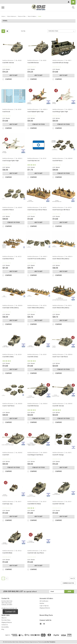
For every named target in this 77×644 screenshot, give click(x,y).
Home (3, 16)
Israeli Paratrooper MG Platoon (61, 210)
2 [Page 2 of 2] (7, 578)
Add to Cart (13, 75)
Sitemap (21, 642)
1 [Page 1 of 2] (3, 578)
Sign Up (46, 606)
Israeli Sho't (6, 455)
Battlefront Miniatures (8, 60)
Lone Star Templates (50, 642)
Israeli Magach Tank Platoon (35, 455)
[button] (10, 612)
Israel (40, 16)
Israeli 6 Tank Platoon (8, 406)
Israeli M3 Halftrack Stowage (61, 63)
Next (73, 578)
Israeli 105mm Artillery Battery (61, 259)
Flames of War (22, 16)
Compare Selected (68, 583)
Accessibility (5, 627)
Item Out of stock (38, 124)
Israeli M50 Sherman (33, 63)
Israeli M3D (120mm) (8, 357)
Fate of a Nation (32, 16)
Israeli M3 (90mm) (7, 553)
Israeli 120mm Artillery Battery (36, 308)
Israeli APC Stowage (58, 455)
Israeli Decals (6, 112)
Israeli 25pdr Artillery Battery (11, 308)
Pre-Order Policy (6, 620)
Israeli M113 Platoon (8, 210)
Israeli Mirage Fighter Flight (60, 112)
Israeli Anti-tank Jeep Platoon (36, 553)
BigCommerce (34, 642)
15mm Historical (11, 16)
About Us (4, 618)
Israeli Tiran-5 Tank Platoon (60, 357)
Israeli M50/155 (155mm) (34, 504)
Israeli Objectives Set (33, 161)
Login (41, 606)
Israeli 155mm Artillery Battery (61, 308)
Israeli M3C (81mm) (33, 357)
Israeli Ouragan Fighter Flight (11, 161)
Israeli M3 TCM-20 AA (58, 504)
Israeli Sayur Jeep (8, 504)
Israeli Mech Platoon (8, 259)
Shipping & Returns (45, 608)
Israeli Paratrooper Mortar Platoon (37, 210)
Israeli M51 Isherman (8, 63)
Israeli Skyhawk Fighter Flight (36, 112)
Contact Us (5, 625)
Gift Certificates (44, 601)
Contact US (10, 612)
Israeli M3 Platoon (57, 161)
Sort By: (23, 31)
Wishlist (42, 603)
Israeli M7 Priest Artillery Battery (37, 259)
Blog (3, 629)
